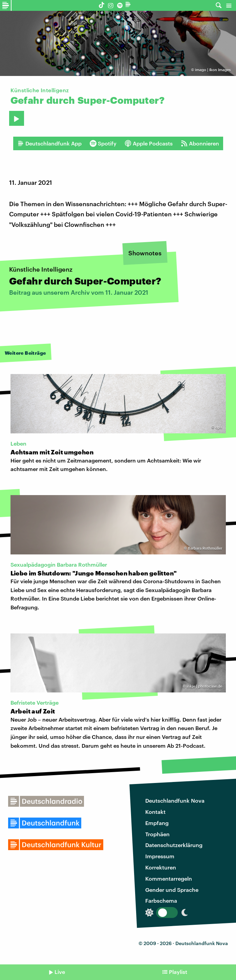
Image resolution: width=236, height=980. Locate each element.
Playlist (178, 972)
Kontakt (155, 812)
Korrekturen (161, 867)
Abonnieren (200, 143)
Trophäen (157, 834)
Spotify (103, 143)
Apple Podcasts (149, 143)
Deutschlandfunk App (49, 143)
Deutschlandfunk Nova (175, 800)
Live (60, 972)
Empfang (157, 823)
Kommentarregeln (169, 878)
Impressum (160, 856)
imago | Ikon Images (213, 70)
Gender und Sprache (172, 890)
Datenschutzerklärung (174, 845)
